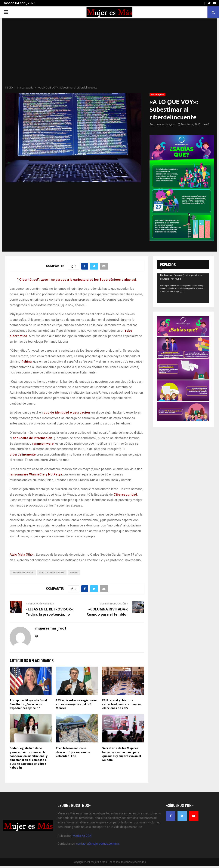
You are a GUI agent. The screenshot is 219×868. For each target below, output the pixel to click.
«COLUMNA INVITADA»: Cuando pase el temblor (107, 612)
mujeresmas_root (165, 124)
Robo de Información (52, 573)
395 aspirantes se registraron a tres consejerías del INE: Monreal (77, 704)
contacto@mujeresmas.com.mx (98, 844)
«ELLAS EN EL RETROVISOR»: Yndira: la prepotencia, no (50, 612)
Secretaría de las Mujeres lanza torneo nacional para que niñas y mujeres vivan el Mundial (122, 754)
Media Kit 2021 (83, 836)
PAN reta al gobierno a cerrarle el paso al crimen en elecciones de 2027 (122, 704)
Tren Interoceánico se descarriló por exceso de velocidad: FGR (73, 752)
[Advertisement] (109, 53)
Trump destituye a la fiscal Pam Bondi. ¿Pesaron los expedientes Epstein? (28, 704)
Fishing (74, 573)
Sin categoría (157, 95)
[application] (183, 288)
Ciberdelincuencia (23, 573)
